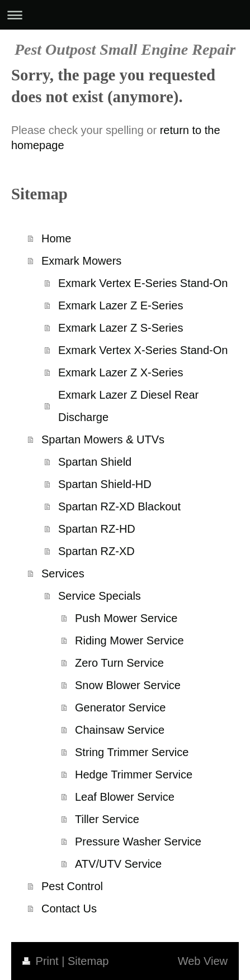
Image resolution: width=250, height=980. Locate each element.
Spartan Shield (95, 462)
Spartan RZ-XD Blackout (119, 506)
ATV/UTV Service (118, 864)
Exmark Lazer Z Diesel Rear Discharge (128, 406)
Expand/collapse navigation (125, 15)
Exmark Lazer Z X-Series (121, 372)
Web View (203, 961)
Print (42, 961)
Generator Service (120, 707)
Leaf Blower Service (125, 797)
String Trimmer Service (132, 752)
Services (63, 573)
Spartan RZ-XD (96, 551)
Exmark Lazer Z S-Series (121, 328)
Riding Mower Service (129, 640)
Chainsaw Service (120, 730)
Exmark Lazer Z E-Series (121, 305)
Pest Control (72, 886)
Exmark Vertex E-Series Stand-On (143, 283)
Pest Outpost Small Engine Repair (125, 49)
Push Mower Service (126, 618)
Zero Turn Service (119, 663)
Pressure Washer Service (138, 842)
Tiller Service (107, 819)
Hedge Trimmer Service (134, 775)
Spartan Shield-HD (105, 484)
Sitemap (88, 961)
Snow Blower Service (128, 685)
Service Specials (100, 596)
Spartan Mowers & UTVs (103, 439)
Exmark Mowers (81, 261)
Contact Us (69, 909)
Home (56, 238)
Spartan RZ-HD (97, 529)
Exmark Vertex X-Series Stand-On (143, 350)
